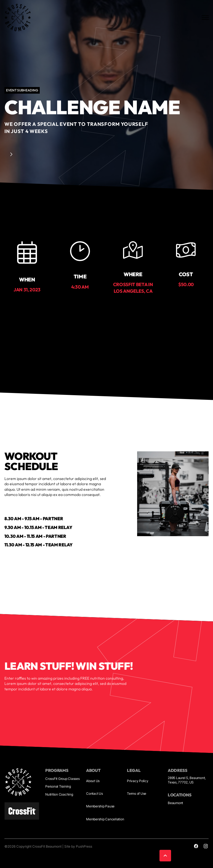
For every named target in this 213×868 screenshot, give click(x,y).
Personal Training (58, 786)
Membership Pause (100, 806)
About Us (93, 781)
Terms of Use (137, 794)
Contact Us (94, 794)
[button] (166, 856)
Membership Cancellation (105, 819)
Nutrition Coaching (59, 794)
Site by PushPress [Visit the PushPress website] (78, 846)
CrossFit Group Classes (62, 779)
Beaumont (175, 803)
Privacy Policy (138, 781)
